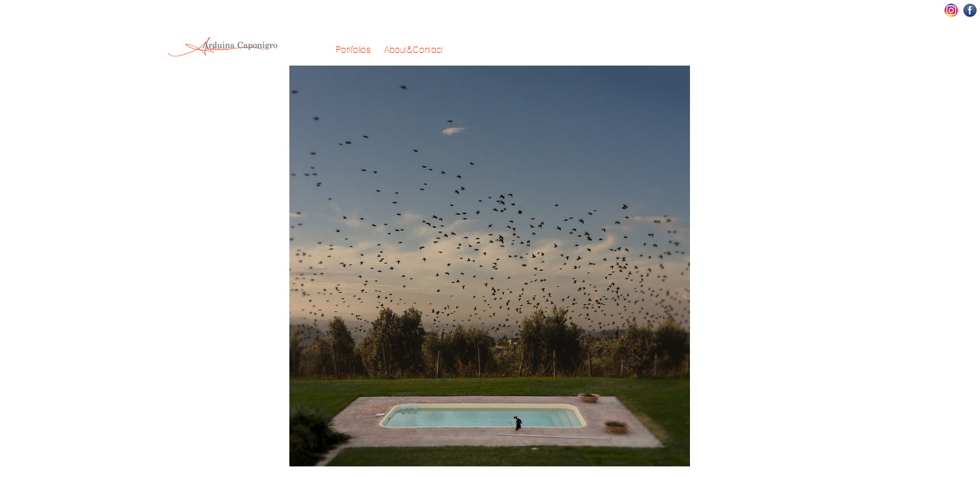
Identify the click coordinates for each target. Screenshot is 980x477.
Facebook (970, 10)
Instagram (951, 10)
